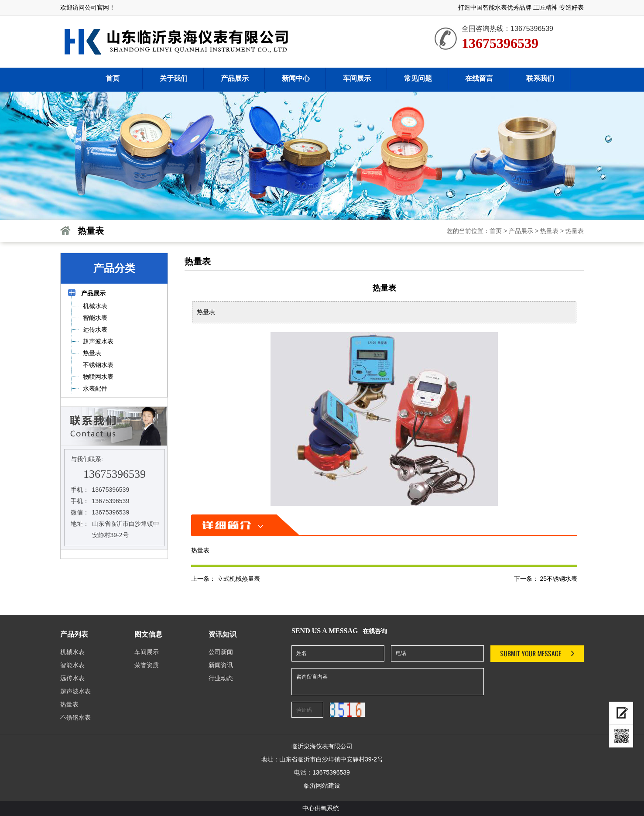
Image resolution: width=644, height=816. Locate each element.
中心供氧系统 (321, 808)
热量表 (549, 231)
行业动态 (221, 678)
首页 (496, 231)
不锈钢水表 (75, 717)
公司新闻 (221, 652)
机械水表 (72, 652)
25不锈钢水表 (558, 579)
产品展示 (521, 231)
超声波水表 (75, 691)
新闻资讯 (221, 665)
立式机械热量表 (239, 579)
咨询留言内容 (388, 682)
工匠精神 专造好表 (558, 7)
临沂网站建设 (322, 785)
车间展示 (147, 652)
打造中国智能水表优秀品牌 (495, 7)
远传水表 (72, 678)
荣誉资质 (147, 665)
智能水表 (72, 665)
